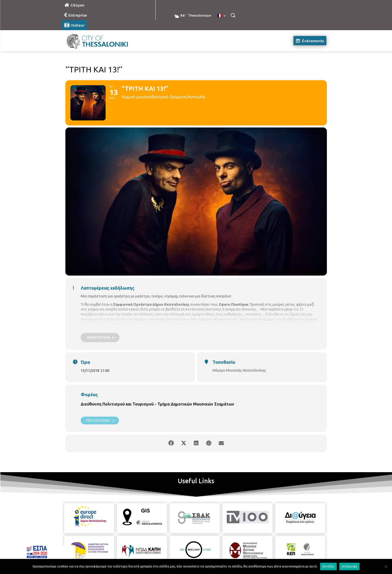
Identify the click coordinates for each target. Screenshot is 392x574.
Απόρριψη (349, 566)
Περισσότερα (100, 421)
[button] (233, 15)
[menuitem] (222, 16)
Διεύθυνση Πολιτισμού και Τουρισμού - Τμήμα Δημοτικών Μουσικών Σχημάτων (157, 404)
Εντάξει (329, 566)
